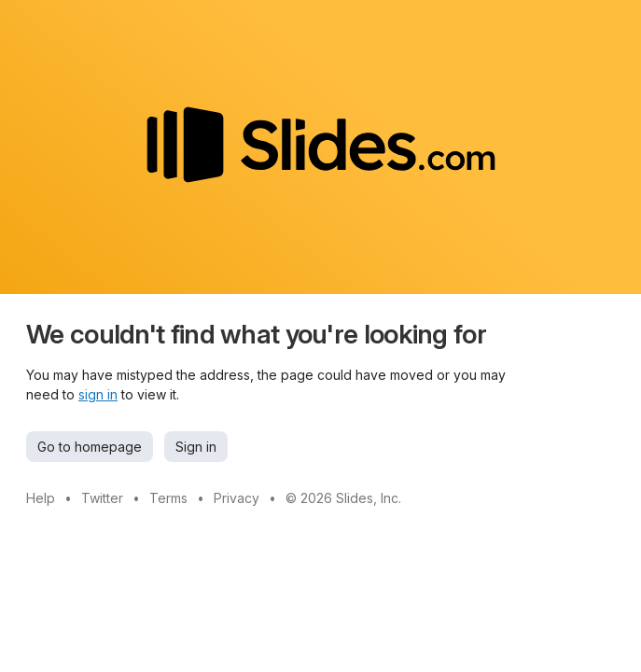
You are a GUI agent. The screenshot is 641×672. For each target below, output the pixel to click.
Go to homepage (90, 447)
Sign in (196, 447)
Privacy (237, 498)
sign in (98, 394)
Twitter (102, 498)
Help (41, 498)
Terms (168, 498)
